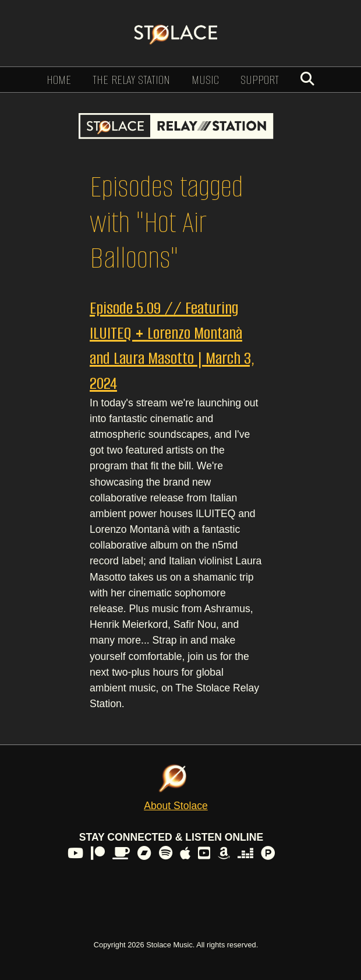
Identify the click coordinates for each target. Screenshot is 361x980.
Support (260, 80)
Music (205, 80)
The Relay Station (131, 80)
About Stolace (176, 806)
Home (59, 80)
